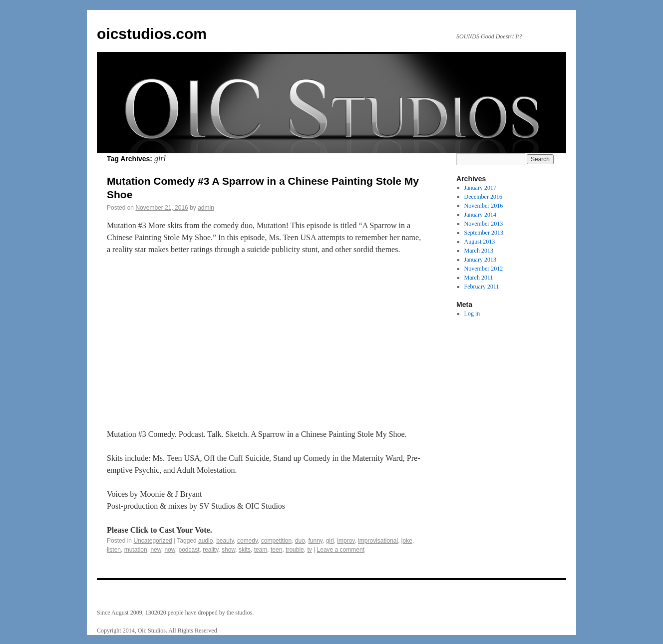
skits (245, 550)
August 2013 (480, 242)
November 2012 (484, 269)
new (156, 550)
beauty (225, 541)
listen (114, 550)
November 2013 (484, 224)
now (169, 550)
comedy (247, 541)
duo (300, 541)
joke (407, 541)
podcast (189, 550)
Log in (472, 314)
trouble (295, 550)
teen (276, 550)
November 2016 (484, 206)
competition (276, 541)
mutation (136, 550)
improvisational (378, 541)
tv (309, 550)
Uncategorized (153, 541)
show (228, 550)
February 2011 (482, 287)
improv (346, 541)
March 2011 (479, 278)
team (261, 550)
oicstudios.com (152, 34)
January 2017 (480, 188)
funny (316, 541)
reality (210, 550)
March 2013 (479, 251)
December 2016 (483, 197)
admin (206, 208)
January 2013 (480, 260)
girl (330, 541)
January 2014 (480, 215)
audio (205, 541)
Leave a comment (341, 550)
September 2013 (484, 233)
